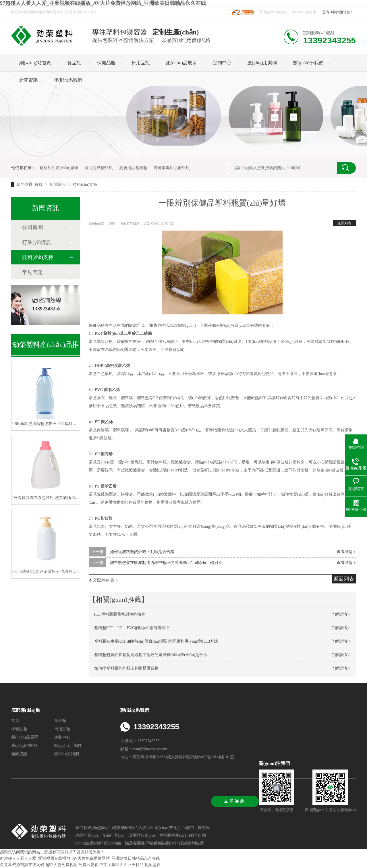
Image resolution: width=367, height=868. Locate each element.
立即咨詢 (235, 801)
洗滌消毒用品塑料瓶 (172, 168)
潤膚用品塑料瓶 (133, 168)
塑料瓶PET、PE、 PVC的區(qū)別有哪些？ (132, 628)
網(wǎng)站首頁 (35, 63)
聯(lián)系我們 (68, 80)
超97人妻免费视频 (61, 865)
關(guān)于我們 (308, 63)
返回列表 (344, 223)
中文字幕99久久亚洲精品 (121, 865)
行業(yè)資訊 (37, 242)
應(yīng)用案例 (262, 63)
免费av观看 (88, 865)
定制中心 (222, 63)
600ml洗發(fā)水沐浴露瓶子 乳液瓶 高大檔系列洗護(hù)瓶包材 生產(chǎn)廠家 (46, 572)
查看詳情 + (346, 552)
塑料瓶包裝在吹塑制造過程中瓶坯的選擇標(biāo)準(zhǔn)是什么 (167, 563)
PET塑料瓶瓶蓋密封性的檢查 (120, 614)
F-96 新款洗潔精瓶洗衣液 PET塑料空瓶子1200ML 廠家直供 (46, 424)
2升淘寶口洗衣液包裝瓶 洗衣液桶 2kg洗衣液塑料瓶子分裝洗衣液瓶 (46, 498)
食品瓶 (74, 63)
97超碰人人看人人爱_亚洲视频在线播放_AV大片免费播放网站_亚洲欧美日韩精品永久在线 (103, 3)
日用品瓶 (141, 63)
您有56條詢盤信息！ (338, 12)
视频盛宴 (152, 865)
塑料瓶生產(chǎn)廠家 (59, 168)
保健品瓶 (106, 63)
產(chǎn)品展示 (181, 63)
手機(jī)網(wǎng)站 (273, 12)
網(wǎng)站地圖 (304, 12)
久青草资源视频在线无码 (22, 865)
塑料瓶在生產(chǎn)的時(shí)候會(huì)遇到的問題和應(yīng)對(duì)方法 (156, 641)
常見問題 (32, 272)
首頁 (39, 184)
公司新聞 (32, 227)
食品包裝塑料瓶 (99, 168)
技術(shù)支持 (85, 184)
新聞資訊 (28, 80)
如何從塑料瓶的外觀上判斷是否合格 (142, 552)
